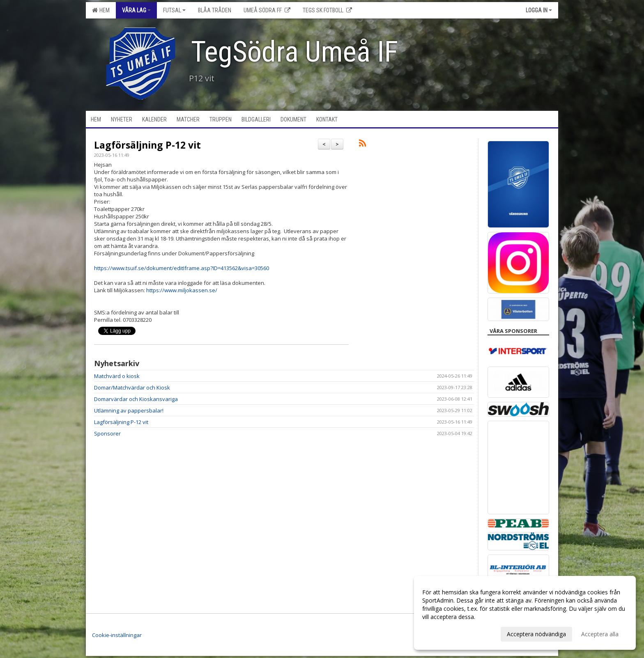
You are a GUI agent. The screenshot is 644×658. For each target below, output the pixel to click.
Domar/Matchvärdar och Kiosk (132, 387)
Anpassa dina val (444, 633)
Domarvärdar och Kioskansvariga (136, 399)
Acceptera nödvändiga (536, 634)
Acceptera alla (600, 634)
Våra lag (136, 10)
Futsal (174, 10)
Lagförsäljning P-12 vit (147, 145)
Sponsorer (107, 433)
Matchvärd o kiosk (117, 376)
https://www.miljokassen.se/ (182, 290)
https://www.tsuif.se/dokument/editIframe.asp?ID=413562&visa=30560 (182, 268)
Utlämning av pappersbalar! (129, 410)
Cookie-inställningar (117, 635)
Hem (101, 10)
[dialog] (525, 613)
